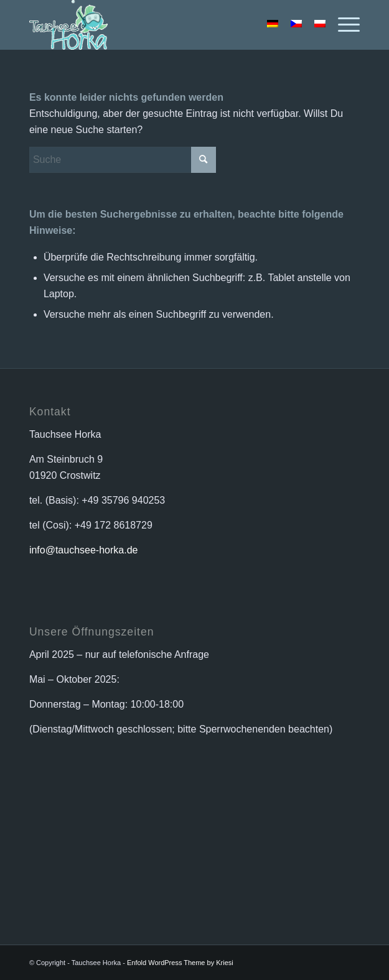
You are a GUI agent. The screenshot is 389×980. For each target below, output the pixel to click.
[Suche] (123, 160)
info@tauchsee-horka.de (84, 550)
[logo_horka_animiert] (162, 25)
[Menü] (343, 25)
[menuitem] (343, 25)
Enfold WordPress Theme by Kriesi (180, 963)
